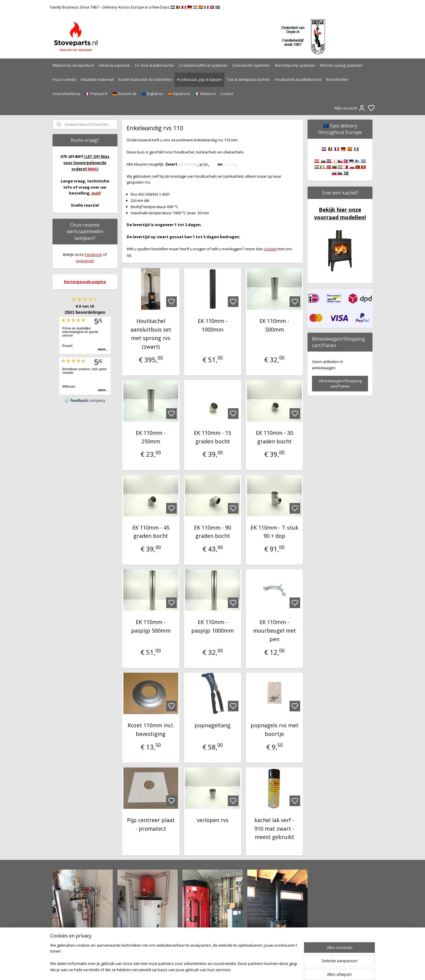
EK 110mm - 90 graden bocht (212, 532)
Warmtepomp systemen (295, 65)
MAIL (93, 169)
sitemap (232, 969)
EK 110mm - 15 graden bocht (212, 437)
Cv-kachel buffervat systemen (203, 65)
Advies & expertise (114, 65)
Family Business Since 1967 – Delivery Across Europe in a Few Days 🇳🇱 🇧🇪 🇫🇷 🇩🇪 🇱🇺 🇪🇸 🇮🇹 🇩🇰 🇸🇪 (135, 7)
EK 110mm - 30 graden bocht (274, 437)
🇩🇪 (343, 149)
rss (244, 969)
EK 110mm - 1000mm (212, 325)
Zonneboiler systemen (251, 65)
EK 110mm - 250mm (151, 437)
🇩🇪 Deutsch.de (125, 94)
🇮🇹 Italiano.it (205, 94)
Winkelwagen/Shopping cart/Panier (340, 383)
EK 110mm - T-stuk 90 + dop (274, 532)
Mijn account (350, 108)
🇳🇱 (324, 149)
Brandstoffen (337, 80)
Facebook (93, 254)
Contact (227, 94)
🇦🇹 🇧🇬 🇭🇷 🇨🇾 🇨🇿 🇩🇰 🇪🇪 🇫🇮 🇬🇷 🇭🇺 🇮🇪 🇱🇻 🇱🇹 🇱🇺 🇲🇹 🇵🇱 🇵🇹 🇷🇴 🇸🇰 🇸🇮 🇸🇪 (340, 167)
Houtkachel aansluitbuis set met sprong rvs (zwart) (151, 334)
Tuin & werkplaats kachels (248, 80)
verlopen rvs (212, 820)
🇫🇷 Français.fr (96, 94)
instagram (85, 261)
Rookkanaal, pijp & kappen (200, 80)
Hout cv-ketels (64, 80)
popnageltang (212, 725)
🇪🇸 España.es (179, 94)
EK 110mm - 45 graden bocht (151, 532)
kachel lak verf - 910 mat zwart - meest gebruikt (274, 829)
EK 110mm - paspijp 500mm (151, 626)
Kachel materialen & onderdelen (145, 80)
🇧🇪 (330, 149)
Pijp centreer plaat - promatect (151, 824)
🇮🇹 (356, 149)
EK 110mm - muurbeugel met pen (274, 631)
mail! (96, 193)
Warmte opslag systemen (341, 65)
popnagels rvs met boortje (274, 730)
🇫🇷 (337, 149)
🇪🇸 (350, 149)
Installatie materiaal (97, 80)
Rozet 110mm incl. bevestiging (151, 730)
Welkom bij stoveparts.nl (73, 65)
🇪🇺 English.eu (152, 94)
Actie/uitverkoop (66, 94)
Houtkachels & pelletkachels (298, 80)
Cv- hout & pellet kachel (154, 65)
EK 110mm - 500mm (274, 325)
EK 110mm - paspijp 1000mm (212, 626)
